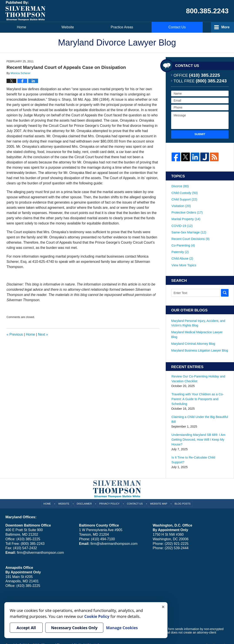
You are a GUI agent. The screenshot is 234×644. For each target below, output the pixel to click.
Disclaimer (85, 487)
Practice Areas (125, 27)
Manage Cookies (66, 588)
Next (43, 334)
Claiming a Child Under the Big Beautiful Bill (199, 408)
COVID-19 (182, 220)
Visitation (181, 203)
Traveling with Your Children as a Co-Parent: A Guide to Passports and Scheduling (197, 388)
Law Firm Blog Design (208, 629)
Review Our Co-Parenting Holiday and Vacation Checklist (197, 368)
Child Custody (184, 192)
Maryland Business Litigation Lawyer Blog (199, 340)
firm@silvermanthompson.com (40, 536)
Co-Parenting (183, 238)
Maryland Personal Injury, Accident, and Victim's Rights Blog (198, 312)
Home (23, 27)
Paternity (180, 243)
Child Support (184, 197)
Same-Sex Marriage (188, 226)
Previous (15, 334)
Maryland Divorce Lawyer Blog (25, 11)
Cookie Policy (44, 588)
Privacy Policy (110, 487)
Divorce (180, 186)
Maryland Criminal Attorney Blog (193, 333)
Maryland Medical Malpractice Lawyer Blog (197, 324)
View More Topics (183, 255)
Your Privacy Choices (20, 588)
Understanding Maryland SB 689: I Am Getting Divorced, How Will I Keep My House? (197, 428)
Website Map (159, 487)
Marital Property (186, 214)
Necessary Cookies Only (74, 628)
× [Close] (163, 607)
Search (225, 282)
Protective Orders (187, 209)
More (225, 27)
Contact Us (181, 27)
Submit (200, 134)
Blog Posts (182, 487)
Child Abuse (182, 249)
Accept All (26, 628)
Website (71, 27)
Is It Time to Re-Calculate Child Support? (199, 446)
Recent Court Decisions (190, 232)
